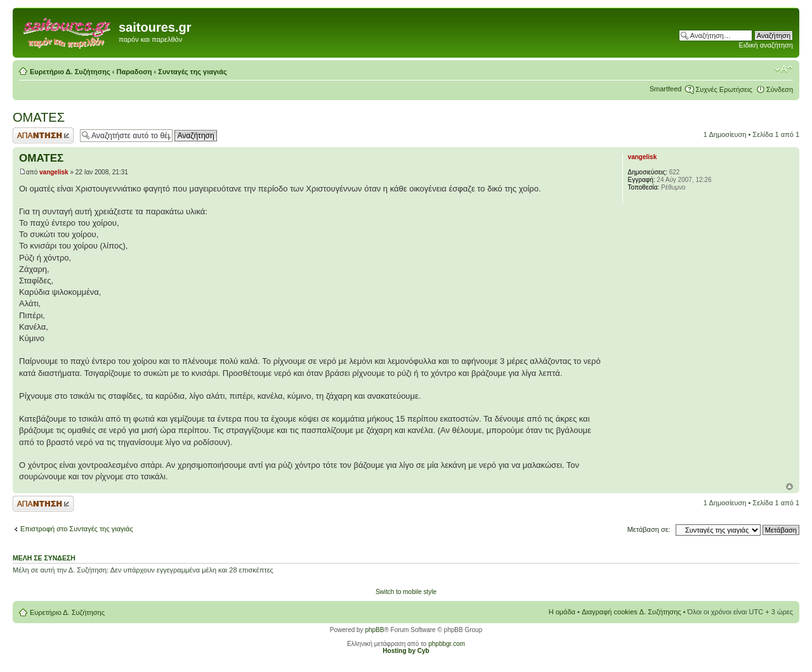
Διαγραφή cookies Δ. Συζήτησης (632, 612)
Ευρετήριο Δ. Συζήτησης (70, 72)
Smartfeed (666, 89)
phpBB (374, 630)
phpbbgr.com (447, 644)
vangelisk (54, 172)
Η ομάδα (562, 612)
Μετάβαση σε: (649, 529)
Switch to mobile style (406, 592)
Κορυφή (789, 487)
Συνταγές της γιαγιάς (192, 72)
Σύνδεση (780, 89)
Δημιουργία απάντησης (43, 135)
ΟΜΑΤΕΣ (39, 117)
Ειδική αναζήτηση (766, 45)
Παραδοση (134, 72)
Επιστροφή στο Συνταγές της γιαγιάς (77, 529)
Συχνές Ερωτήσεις (724, 89)
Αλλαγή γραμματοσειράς (784, 69)
